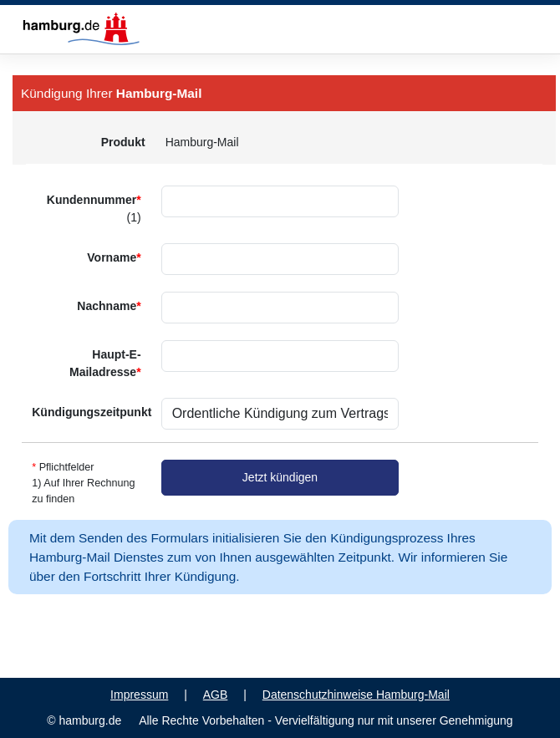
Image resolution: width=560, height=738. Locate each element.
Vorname (114, 257)
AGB (216, 695)
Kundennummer (94, 209)
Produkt (123, 142)
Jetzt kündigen (280, 477)
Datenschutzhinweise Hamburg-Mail (356, 695)
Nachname (109, 306)
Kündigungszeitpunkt (91, 412)
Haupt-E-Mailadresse (105, 363)
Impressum (139, 695)
